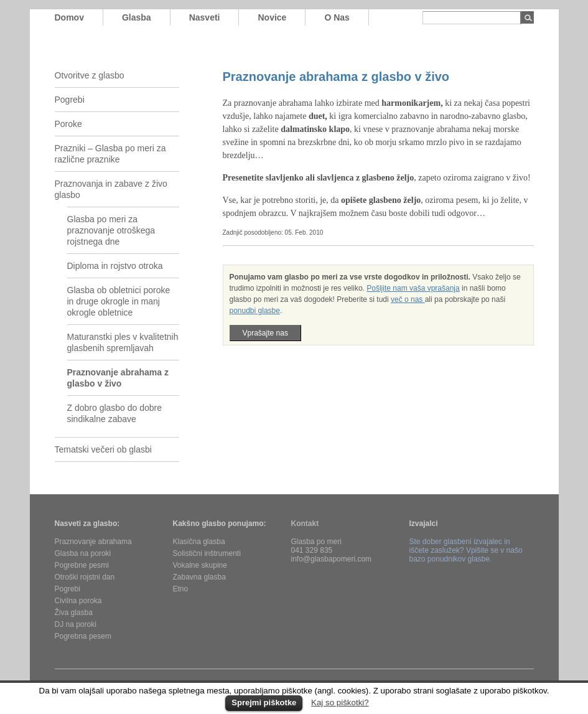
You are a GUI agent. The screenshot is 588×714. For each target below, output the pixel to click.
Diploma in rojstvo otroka (115, 266)
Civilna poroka (78, 601)
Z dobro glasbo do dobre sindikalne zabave (115, 413)
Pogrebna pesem (83, 636)
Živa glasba (74, 613)
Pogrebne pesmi (82, 565)
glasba (137, 17)
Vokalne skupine (200, 565)
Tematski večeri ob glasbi (103, 449)
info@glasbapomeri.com (332, 559)
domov (69, 17)
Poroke (68, 124)
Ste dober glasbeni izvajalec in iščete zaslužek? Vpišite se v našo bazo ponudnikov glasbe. (466, 550)
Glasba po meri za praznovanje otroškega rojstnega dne (111, 230)
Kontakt (305, 524)
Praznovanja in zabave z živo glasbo (111, 189)
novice (272, 17)
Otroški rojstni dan (85, 577)
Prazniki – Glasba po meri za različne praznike (110, 154)
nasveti (205, 17)
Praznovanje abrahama (93, 542)
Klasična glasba (199, 542)
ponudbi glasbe (255, 311)
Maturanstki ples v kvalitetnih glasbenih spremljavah (123, 342)
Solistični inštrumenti (207, 553)
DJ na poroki (76, 624)
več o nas (408, 299)
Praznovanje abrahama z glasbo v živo (118, 378)
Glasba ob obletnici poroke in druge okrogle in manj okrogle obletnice (119, 301)
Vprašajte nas (265, 333)
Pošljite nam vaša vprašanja (413, 288)
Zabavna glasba (199, 577)
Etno (181, 589)
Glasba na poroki (83, 553)
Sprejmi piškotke (264, 702)
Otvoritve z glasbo (90, 75)
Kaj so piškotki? (340, 702)
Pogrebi (70, 100)
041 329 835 (312, 550)
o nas (337, 17)
